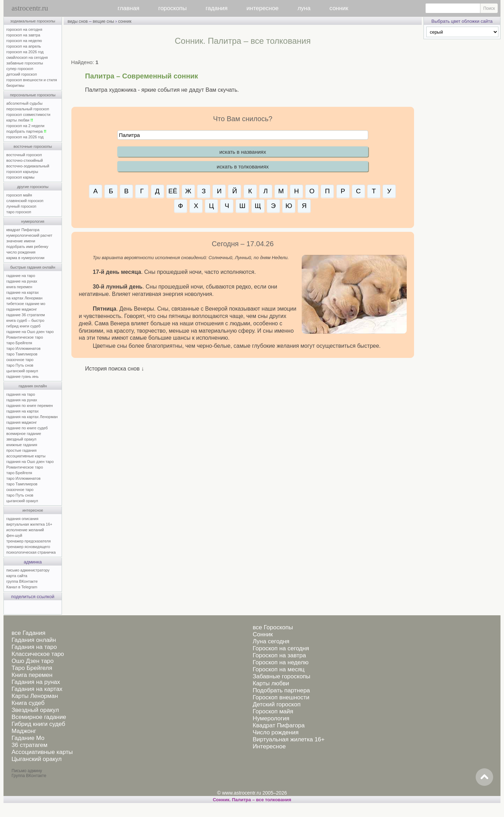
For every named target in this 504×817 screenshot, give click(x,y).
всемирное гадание (24, 434)
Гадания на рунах (36, 682)
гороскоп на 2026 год (25, 52)
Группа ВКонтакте (29, 776)
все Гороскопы (273, 627)
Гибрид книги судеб (38, 724)
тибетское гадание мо (26, 304)
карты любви (20, 120)
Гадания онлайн (34, 640)
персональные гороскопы (33, 95)
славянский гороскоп (25, 201)
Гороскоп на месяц (279, 669)
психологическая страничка (31, 552)
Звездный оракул (35, 710)
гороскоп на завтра (23, 35)
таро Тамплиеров (22, 354)
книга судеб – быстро (25, 320)
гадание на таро (21, 276)
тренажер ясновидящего (28, 547)
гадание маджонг (22, 309)
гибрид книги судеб (23, 326)
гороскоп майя (19, 195)
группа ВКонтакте (22, 581)
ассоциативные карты (26, 456)
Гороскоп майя (273, 711)
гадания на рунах (22, 400)
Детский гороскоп (277, 704)
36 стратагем (29, 745)
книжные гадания (22, 445)
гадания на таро (21, 394)
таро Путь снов (20, 365)
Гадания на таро (34, 647)
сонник (339, 8)
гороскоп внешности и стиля (32, 80)
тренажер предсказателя (29, 541)
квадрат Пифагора (23, 230)
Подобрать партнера (281, 690)
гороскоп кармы (20, 177)
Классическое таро (38, 654)
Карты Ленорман (35, 696)
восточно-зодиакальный (28, 166)
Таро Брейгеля (32, 668)
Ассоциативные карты (42, 752)
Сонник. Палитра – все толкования (252, 800)
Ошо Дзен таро (33, 661)
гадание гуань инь (22, 376)
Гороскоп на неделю (281, 662)
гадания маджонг (22, 422)
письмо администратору (28, 570)
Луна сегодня (271, 641)
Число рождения (276, 732)
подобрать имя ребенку (27, 247)
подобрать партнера (26, 131)
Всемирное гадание (39, 717)
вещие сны (103, 21)
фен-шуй (14, 535)
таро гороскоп (19, 212)
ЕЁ (173, 191)
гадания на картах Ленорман (33, 417)
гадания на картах (23, 411)
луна (304, 8)
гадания (217, 8)
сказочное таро (20, 360)
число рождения (21, 252)
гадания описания (22, 519)
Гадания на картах (37, 689)
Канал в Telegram (22, 587)
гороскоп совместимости (28, 115)
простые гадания (21, 450)
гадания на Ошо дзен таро (30, 462)
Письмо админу (27, 771)
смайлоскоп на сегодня (27, 57)
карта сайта (17, 576)
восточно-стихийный (24, 160)
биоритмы (15, 85)
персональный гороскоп (28, 109)
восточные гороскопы (33, 146)
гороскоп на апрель (24, 46)
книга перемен (19, 287)
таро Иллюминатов (23, 348)
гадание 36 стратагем (26, 315)
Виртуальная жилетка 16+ (289, 739)
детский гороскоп (22, 74)
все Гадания (29, 633)
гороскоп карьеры (22, 172)
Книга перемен (32, 675)
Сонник (263, 634)
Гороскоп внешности (281, 697)
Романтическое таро (25, 337)
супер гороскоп (20, 69)
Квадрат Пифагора (279, 725)
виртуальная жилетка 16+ (29, 524)
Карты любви (271, 683)
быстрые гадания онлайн (33, 267)
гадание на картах (23, 292)
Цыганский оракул (37, 759)
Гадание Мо (28, 738)
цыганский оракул (22, 371)
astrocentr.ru (30, 8)
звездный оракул (21, 439)
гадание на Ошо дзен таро (30, 332)
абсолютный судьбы (24, 103)
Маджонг (24, 731)
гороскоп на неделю (24, 41)
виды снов (78, 21)
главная (128, 8)
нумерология (33, 221)
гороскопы (172, 8)
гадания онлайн (33, 386)
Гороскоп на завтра (279, 655)
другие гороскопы (33, 187)
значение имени (21, 241)
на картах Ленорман (24, 298)
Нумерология (271, 718)
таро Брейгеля (19, 343)
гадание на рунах (22, 281)
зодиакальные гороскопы (33, 21)
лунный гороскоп (21, 206)
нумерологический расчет (29, 235)
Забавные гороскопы (282, 676)
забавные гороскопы (25, 63)
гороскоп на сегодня (24, 29)
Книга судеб (28, 703)
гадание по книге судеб (27, 428)
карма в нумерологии (25, 258)
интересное (262, 8)
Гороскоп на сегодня (281, 648)
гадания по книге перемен (30, 406)
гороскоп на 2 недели (25, 126)
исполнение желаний (25, 530)
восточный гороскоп (24, 155)
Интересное (269, 746)
